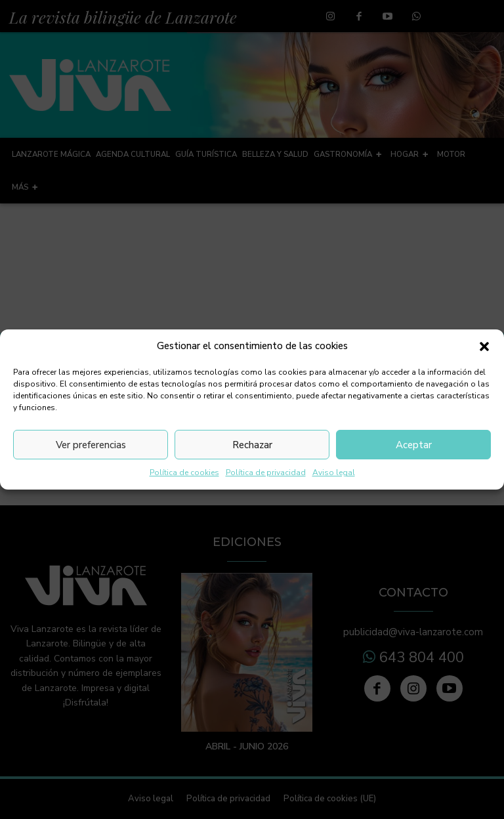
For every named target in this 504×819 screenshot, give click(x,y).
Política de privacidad (266, 472)
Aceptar (414, 445)
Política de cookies (184, 472)
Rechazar (252, 445)
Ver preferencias (91, 445)
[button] (484, 346)
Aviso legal (334, 472)
